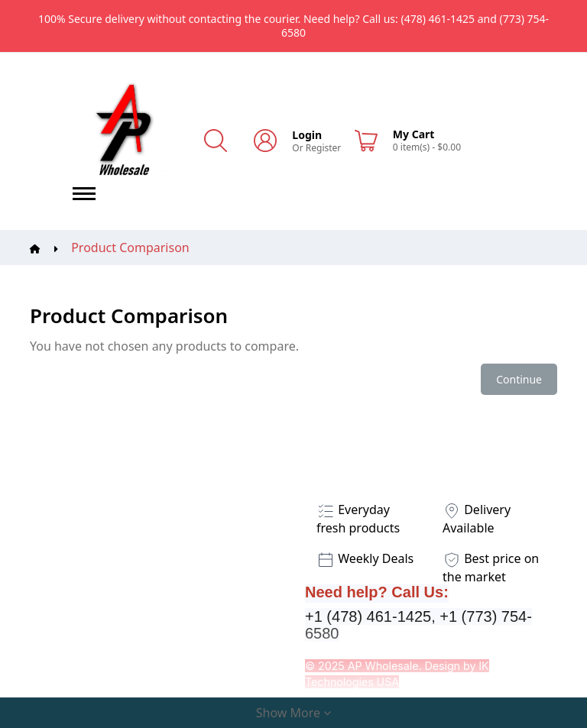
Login (307, 135)
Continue (519, 379)
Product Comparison (130, 248)
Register (324, 148)
